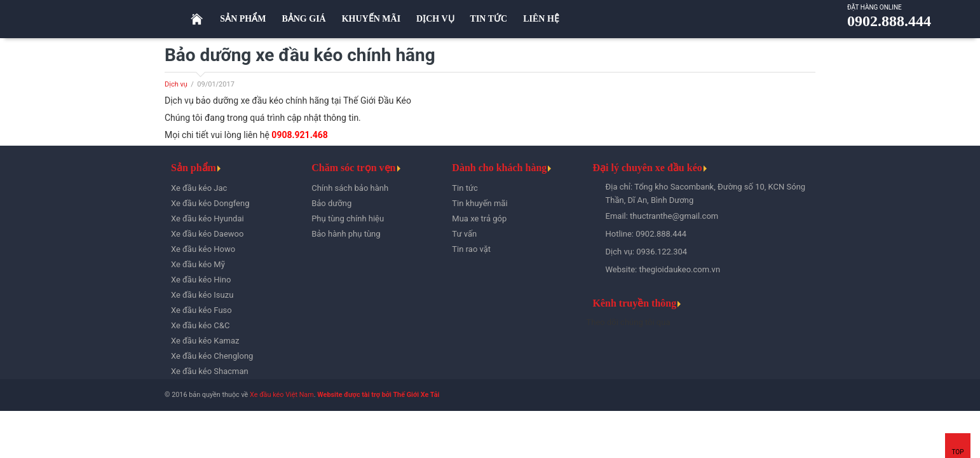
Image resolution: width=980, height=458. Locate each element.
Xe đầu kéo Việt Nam (282, 395)
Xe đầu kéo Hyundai (208, 219)
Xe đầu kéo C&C (200, 325)
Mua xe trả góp (479, 219)
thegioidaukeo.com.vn (679, 269)
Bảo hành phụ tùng (346, 234)
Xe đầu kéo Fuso (201, 310)
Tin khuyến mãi (480, 203)
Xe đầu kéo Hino (201, 280)
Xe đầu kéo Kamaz (205, 341)
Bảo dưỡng (331, 203)
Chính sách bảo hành (350, 188)
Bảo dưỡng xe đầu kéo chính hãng (300, 55)
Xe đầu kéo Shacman (210, 371)
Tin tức (465, 188)
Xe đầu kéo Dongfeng (210, 203)
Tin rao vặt (471, 249)
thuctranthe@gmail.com (674, 216)
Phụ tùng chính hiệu (348, 219)
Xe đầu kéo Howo (203, 249)
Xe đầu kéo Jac (199, 188)
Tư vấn (464, 234)
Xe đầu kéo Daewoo (207, 234)
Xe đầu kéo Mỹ (198, 264)
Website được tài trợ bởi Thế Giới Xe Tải (378, 395)
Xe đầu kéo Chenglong (212, 356)
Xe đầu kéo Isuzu (202, 295)
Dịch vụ (176, 84)
